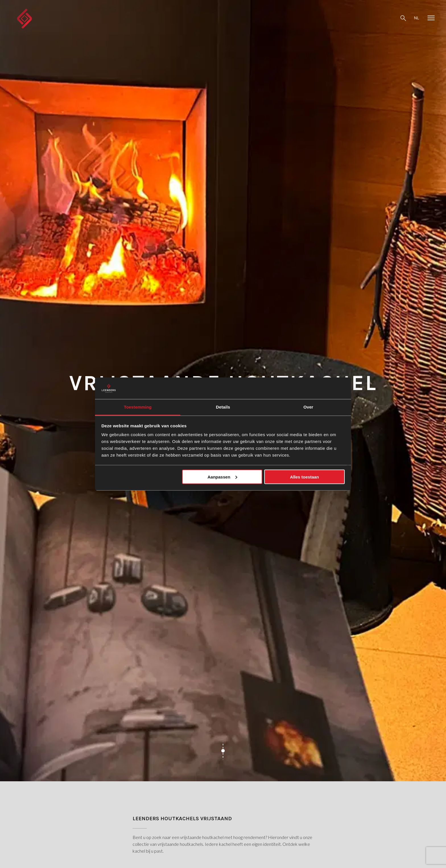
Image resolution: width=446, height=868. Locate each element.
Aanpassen (222, 477)
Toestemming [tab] (138, 407)
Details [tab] (223, 407)
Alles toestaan (305, 477)
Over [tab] (308, 407)
